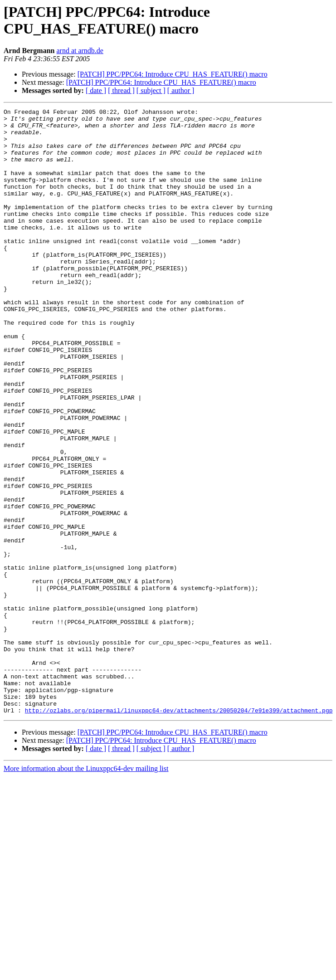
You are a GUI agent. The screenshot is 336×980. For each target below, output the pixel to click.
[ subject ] (151, 90)
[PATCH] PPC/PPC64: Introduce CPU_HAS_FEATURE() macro (173, 74)
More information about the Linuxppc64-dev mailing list (86, 890)
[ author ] (181, 90)
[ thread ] (121, 90)
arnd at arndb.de (80, 51)
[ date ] (96, 90)
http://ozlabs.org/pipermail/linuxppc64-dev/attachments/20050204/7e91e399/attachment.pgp (179, 831)
